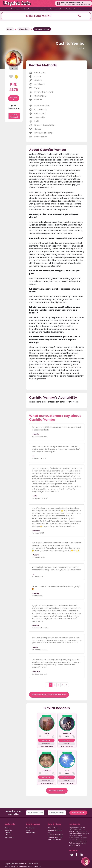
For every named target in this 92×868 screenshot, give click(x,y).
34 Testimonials (14, 107)
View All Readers (57, 791)
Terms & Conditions (55, 835)
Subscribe (78, 813)
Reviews (53, 9)
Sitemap (37, 867)
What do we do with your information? (55, 838)
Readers (8, 832)
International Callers (25, 867)
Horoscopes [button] (42, 9)
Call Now (14, 98)
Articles (61, 9)
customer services (80, 840)
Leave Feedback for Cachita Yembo (49, 695)
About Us (8, 830)
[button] (46, 16)
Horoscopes (10, 837)
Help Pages (31, 832)
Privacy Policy (53, 828)
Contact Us (30, 828)
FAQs (28, 830)
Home (10, 29)
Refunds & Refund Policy (55, 831)
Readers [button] (14, 9)
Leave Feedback (14, 116)
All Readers (24, 29)
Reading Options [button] (27, 9)
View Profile (46, 744)
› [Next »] (67, 685)
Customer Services (74, 9)
